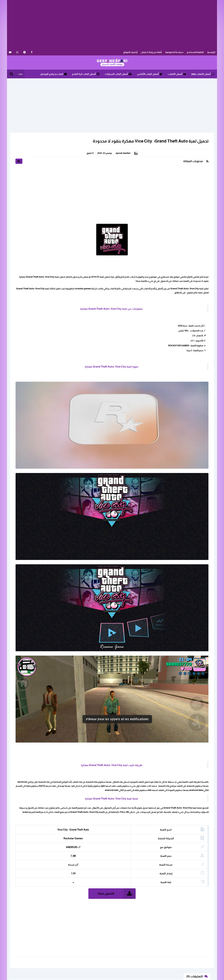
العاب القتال (54, 162)
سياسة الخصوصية (174, 52)
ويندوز (57, 187)
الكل (58, 144)
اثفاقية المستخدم (195, 52)
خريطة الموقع (60, 946)
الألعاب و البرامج (112, 63)
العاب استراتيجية (28, 144)
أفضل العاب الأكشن (150, 74)
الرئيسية (211, 52)
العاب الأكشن (53, 150)
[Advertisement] (112, 25)
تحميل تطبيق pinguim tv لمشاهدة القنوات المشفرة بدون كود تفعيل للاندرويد (34, 259)
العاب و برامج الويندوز (53, 74)
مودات (32, 180)
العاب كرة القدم (28, 162)
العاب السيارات (29, 156)
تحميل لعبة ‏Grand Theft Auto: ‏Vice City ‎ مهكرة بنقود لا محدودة (149, 141)
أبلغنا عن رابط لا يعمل (151, 52)
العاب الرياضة (53, 156)
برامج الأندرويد (53, 174)
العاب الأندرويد (29, 150)
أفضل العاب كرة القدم (86, 74)
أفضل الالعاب (177, 74)
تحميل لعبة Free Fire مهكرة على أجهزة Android (34, 220)
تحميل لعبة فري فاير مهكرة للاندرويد (36, 208)
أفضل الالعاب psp (203, 74)
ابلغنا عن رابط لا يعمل (57, 940)
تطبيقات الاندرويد (27, 174)
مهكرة (57, 180)
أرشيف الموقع (130, 52)
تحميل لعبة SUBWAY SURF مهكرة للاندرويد (36, 233)
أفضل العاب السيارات (118, 74)
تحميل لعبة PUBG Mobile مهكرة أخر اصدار (33, 245)
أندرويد (33, 168)
